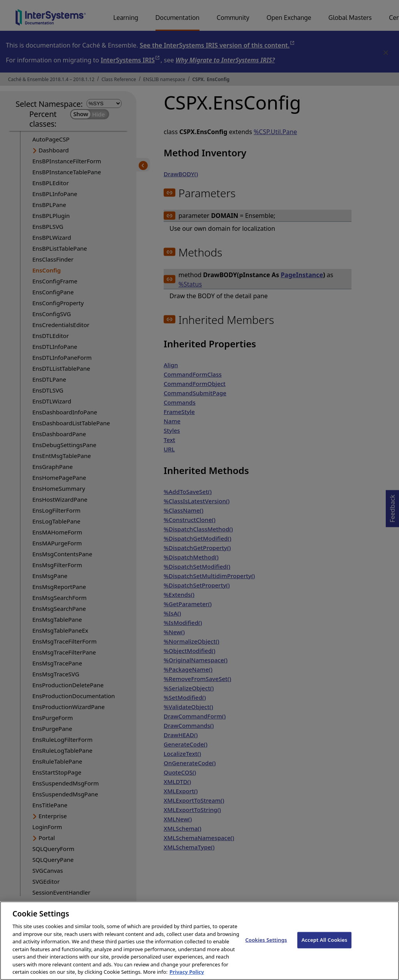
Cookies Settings (266, 948)
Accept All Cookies (325, 948)
